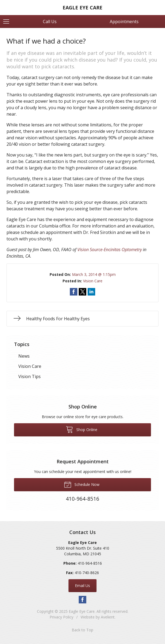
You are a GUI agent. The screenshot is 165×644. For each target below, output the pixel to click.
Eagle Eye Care (82, 611)
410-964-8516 (90, 563)
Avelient (108, 617)
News (24, 356)
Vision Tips (30, 376)
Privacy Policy (61, 617)
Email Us (82, 586)
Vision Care (93, 281)
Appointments (124, 22)
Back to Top (82, 630)
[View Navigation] (8, 22)
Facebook (82, 600)
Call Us (50, 22)
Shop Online (82, 429)
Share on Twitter (82, 292)
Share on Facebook (74, 292)
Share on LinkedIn (91, 292)
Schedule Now (82, 484)
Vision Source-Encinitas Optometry (110, 250)
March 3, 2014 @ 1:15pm (94, 274)
